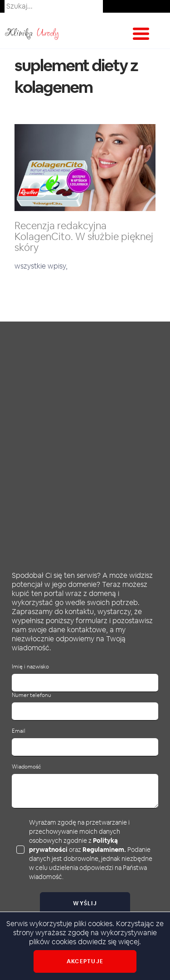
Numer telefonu (32, 695)
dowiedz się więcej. (109, 942)
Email (19, 731)
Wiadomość (26, 767)
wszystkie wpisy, (41, 266)
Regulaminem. (104, 850)
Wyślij (85, 903)
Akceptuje (85, 961)
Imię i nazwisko (30, 667)
